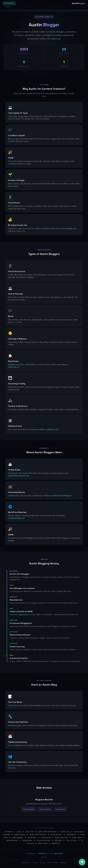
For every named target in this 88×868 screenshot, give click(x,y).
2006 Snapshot (45, 809)
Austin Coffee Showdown (47, 832)
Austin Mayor (71, 835)
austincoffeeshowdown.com (19, 476)
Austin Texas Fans (61, 838)
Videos (35, 862)
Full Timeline (61, 809)
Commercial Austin (43, 840)
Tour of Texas (71, 840)
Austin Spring (46, 838)
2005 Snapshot (28, 809)
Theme (7, 7)
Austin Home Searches (38, 835)
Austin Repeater (17, 838)
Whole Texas (43, 843)
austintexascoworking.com (62, 496)
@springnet (24, 615)
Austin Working (12, 840)
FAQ (49, 862)
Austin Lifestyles (56, 835)
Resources (26, 862)
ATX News (9, 832)
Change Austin (27, 840)
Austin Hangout (20, 835)
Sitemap (44, 857)
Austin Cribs (65, 832)
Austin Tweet (77, 838)
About (55, 862)
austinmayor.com (52, 429)
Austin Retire (32, 838)
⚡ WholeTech (9, 3)
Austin (19, 832)
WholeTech (56, 843)
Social (43, 862)
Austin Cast (30, 832)
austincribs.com (14, 367)
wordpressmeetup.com (16, 518)
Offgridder (58, 840)
